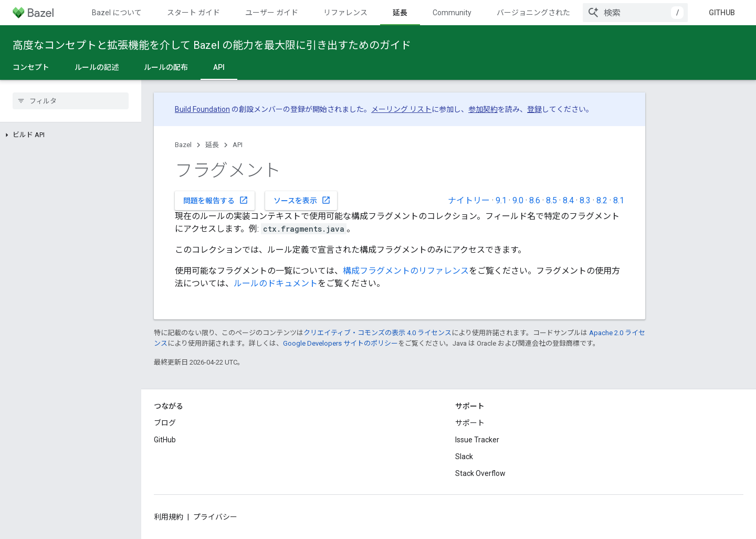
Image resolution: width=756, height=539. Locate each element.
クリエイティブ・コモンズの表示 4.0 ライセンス (377, 333)
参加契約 (483, 109)
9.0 (518, 200)
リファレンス (345, 13)
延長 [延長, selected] (400, 13)
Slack (464, 457)
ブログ (165, 423)
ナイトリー (469, 200)
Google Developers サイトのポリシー (340, 343)
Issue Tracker (477, 440)
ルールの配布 (166, 67)
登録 (534, 109)
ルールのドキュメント (276, 283)
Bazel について (117, 13)
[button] (71, 135)
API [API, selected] (219, 67)
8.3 (585, 200)
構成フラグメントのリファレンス (406, 271)
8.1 (619, 200)
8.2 (602, 200)
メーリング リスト (401, 109)
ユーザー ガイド (272, 13)
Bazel (183, 145)
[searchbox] (71, 101)
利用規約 (169, 517)
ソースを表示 (302, 200)
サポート (470, 423)
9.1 (501, 200)
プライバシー (215, 517)
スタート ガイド (193, 13)
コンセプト (31, 67)
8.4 (568, 200)
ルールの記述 (97, 67)
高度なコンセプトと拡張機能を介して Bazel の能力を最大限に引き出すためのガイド (212, 45)
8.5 (552, 200)
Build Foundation (202, 109)
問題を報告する (216, 200)
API (238, 145)
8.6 (535, 200)
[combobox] (635, 13)
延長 (212, 145)
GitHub (722, 13)
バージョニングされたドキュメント (555, 13)
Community (452, 13)
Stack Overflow (480, 473)
